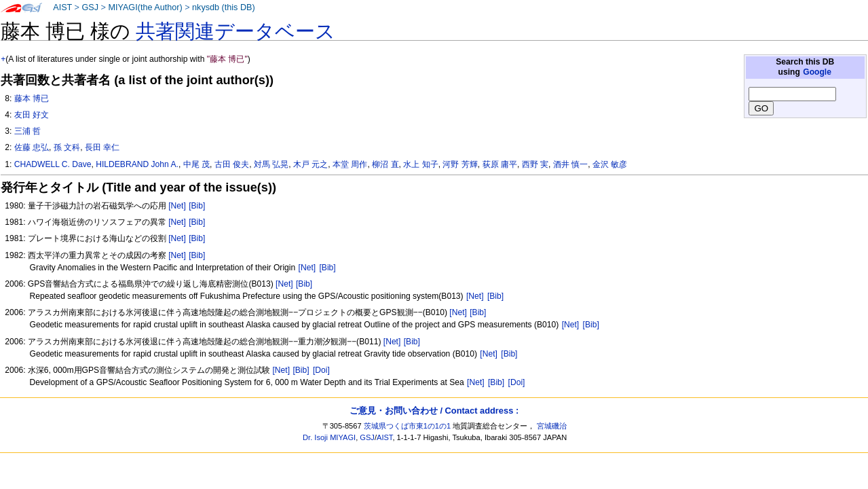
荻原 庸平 (500, 164)
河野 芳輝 (460, 164)
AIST (62, 7)
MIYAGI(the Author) (145, 7)
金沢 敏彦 (610, 164)
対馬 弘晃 (271, 164)
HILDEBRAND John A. (137, 164)
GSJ (90, 7)
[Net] (177, 206)
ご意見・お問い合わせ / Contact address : (434, 411)
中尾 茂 (196, 164)
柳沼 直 (385, 164)
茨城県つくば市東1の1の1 (408, 426)
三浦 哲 (27, 131)
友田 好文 (32, 115)
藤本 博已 (32, 98)
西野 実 (535, 164)
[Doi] (321, 370)
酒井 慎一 (570, 164)
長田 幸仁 (102, 147)
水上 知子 (420, 164)
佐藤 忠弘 (32, 147)
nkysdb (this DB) (224, 7)
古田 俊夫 (232, 164)
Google (817, 72)
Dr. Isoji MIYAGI (329, 437)
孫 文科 (67, 147)
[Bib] (197, 206)
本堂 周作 (350, 164)
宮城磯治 (552, 426)
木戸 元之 (310, 164)
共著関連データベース (235, 31)
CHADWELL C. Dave (53, 164)
